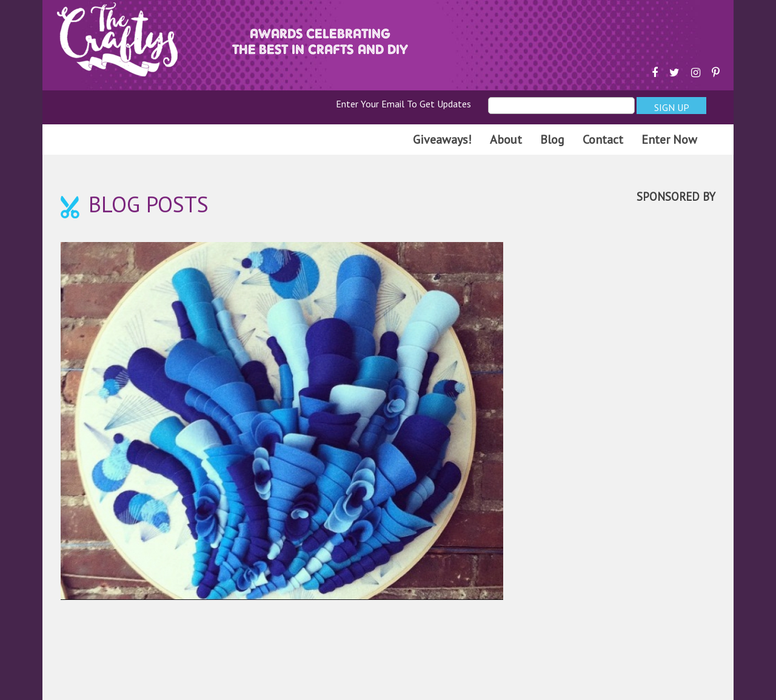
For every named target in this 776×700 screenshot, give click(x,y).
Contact (603, 140)
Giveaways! (442, 140)
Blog (552, 140)
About (506, 140)
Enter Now (669, 140)
